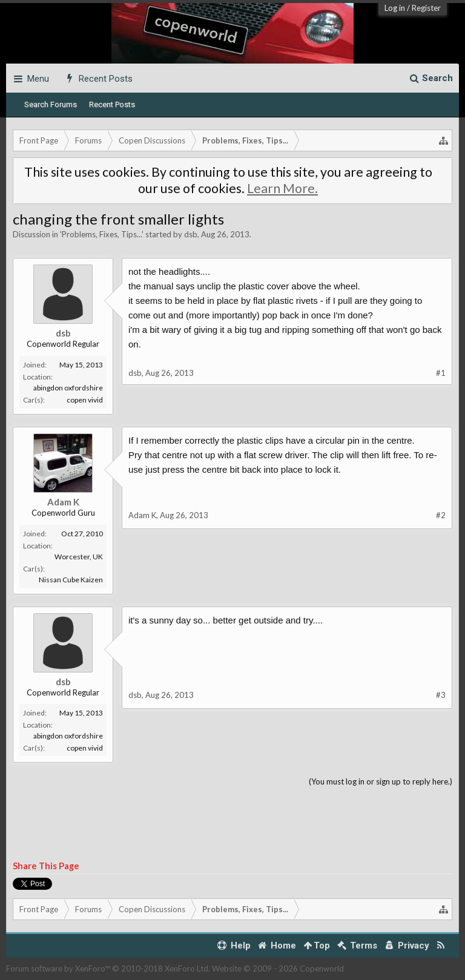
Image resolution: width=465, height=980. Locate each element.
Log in (395, 8)
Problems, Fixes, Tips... (102, 234)
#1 (441, 373)
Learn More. (282, 188)
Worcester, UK (79, 557)
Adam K (63, 502)
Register (426, 8)
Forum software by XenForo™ (108, 968)
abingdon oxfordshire (68, 388)
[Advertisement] (232, 824)
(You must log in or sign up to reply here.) (381, 781)
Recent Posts (112, 104)
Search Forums (51, 104)
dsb (191, 234)
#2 (441, 515)
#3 (441, 695)
